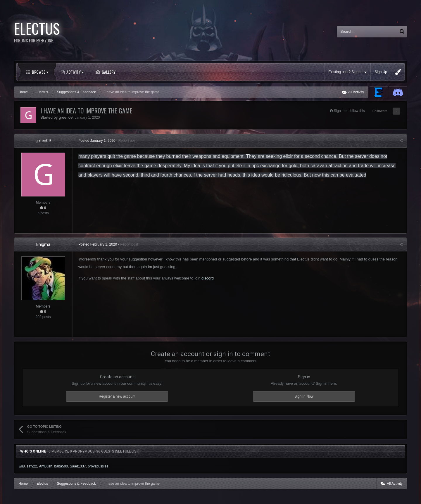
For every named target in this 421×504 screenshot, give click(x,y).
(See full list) (127, 451)
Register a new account (117, 396)
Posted (97, 141)
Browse (40, 72)
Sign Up (381, 72)
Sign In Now (304, 396)
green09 (66, 117)
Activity (75, 72)
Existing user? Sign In (348, 72)
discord (208, 278)
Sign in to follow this (349, 111)
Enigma (43, 244)
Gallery (108, 72)
